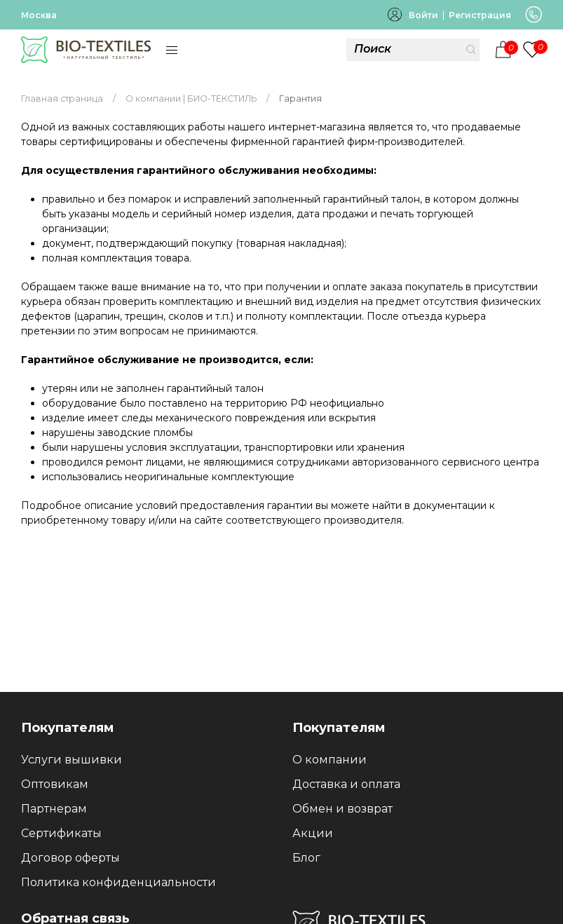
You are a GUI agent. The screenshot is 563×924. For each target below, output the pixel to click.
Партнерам (54, 809)
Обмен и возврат (342, 809)
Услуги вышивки (72, 760)
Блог (306, 858)
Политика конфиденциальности (118, 882)
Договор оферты (70, 858)
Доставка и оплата (346, 784)
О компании (330, 760)
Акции (313, 833)
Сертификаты (61, 833)
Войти (423, 15)
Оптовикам (55, 784)
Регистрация (480, 15)
